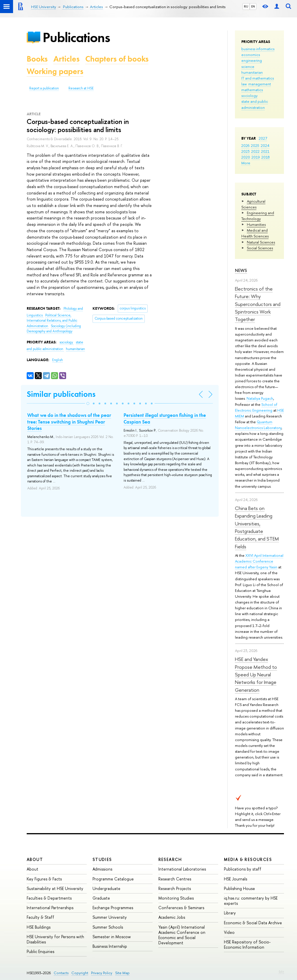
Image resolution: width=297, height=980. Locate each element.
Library (230, 913)
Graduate (101, 898)
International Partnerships (50, 908)
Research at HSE (81, 88)
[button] (88, 403)
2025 (255, 145)
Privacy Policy (102, 973)
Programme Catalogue (113, 879)
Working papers (55, 71)
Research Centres (175, 879)
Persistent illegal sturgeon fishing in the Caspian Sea (165, 418)
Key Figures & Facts (44, 879)
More (246, 163)
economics (251, 55)
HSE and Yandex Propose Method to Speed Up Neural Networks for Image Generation (256, 674)
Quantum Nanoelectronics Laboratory (258, 425)
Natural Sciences (261, 242)
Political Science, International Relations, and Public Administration (52, 321)
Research (170, 859)
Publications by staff (243, 869)
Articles (66, 59)
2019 (256, 157)
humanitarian (252, 72)
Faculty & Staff (40, 917)
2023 (246, 151)
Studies (102, 859)
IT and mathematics (258, 78)
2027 (263, 138)
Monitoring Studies (176, 898)
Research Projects (175, 888)
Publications (76, 37)
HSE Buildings (39, 927)
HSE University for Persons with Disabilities (55, 939)
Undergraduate (106, 888)
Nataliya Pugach (260, 398)
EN (253, 6)
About (35, 859)
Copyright (80, 973)
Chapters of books (117, 59)
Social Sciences (260, 248)
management (260, 84)
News (241, 270)
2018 (266, 157)
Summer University (110, 917)
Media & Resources (248, 859)
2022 (255, 151)
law (244, 84)
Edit (281, 972)
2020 (246, 157)
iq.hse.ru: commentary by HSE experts (251, 901)
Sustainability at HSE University (55, 888)
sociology (249, 96)
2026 (245, 145)
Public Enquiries (40, 951)
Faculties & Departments (49, 898)
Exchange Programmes (113, 908)
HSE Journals (236, 879)
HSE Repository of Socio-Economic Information (247, 944)
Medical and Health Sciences (255, 233)
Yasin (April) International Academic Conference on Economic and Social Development (182, 935)
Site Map (122, 973)
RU (246, 6)
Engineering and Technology (258, 216)
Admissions (102, 869)
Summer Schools (108, 927)
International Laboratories (182, 869)
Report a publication (44, 88)
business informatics (258, 49)
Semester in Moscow (112, 937)
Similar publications (61, 394)
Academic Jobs (172, 917)
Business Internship (110, 946)
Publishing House (239, 888)
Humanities (256, 224)
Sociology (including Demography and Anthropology (54, 329)
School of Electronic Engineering (256, 407)
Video (229, 932)
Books (37, 59)
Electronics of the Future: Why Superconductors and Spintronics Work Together (258, 304)
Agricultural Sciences (253, 204)
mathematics (252, 90)
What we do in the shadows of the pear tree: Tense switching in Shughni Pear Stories (69, 421)
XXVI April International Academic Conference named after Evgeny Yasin (259, 561)
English (58, 360)
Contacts (61, 973)
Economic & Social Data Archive (253, 923)
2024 (265, 145)
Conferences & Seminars (181, 908)
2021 (265, 151)
